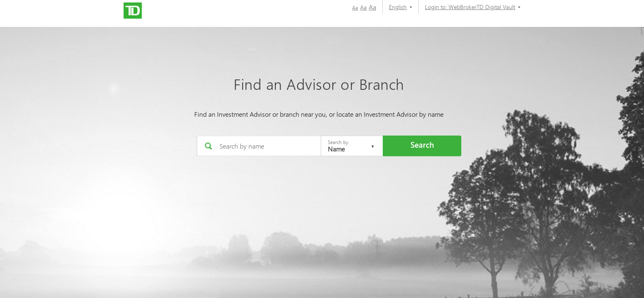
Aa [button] (355, 8)
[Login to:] (470, 7)
